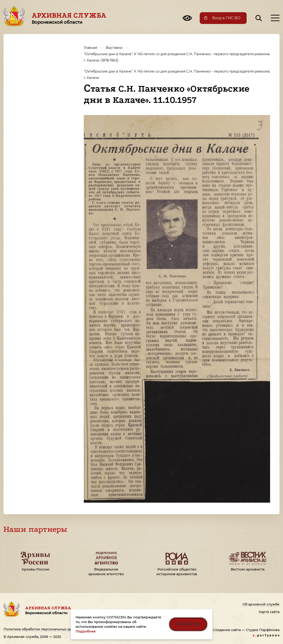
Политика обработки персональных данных (42, 629)
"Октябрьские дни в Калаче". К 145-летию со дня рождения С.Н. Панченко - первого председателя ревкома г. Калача (177, 75)
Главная (90, 48)
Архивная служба (69, 18)
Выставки (114, 48)
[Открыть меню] (275, 18)
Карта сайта (269, 612)
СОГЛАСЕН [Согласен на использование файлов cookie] (188, 624)
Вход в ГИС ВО (226, 18)
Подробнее (86, 631)
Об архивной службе (261, 604)
